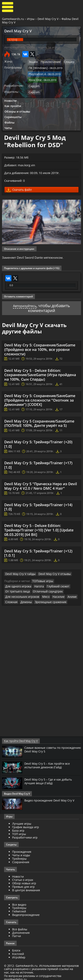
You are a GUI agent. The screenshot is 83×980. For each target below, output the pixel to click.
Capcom (34, 84)
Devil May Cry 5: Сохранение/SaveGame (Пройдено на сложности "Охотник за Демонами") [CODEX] (40, 398)
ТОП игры (19, 831)
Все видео (19, 901)
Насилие (55, 594)
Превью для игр (23, 884)
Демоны (25, 599)
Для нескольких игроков (21, 594)
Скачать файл (19, 187)
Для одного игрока (17, 584)
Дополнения (21, 929)
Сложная (11, 599)
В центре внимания (26, 887)
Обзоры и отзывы (17, 109)
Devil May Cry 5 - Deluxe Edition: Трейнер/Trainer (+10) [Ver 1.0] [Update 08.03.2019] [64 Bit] (39, 528)
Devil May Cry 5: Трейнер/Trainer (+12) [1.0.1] (38, 551)
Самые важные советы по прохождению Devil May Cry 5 (47, 746)
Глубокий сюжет (55, 584)
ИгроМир (19, 954)
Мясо (43, 594)
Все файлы (20, 926)
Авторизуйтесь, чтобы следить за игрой (32, 47)
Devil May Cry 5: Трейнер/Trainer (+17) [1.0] (38, 463)
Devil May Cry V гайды (19, 572)
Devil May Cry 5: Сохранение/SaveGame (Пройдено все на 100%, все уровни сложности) (40, 348)
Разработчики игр (25, 834)
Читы (8, 125)
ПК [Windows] (37, 67)
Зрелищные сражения (47, 599)
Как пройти (13, 103)
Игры (31, 19)
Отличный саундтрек (44, 589)
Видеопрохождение (26, 912)
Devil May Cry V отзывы (50, 572)
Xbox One (35, 79)
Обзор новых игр (24, 880)
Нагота (37, 584)
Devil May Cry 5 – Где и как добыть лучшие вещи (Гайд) (51, 778)
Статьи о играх (23, 877)
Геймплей (19, 908)
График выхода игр (26, 824)
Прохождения (22, 849)
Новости (10, 98)
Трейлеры (19, 905)
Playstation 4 (36, 73)
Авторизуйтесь (25, 304)
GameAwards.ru (13, 19)
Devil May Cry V (48, 19)
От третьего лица (16, 589)
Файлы (9, 120)
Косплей (18, 951)
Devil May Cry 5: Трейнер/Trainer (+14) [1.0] (38, 505)
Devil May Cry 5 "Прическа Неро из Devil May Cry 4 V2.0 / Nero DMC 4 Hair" (41, 484)
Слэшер (66, 62)
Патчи (17, 933)
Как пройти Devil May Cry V (20, 738)
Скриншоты (13, 114)
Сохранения (21, 859)
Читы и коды (21, 852)
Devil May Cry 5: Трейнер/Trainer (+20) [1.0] (38, 442)
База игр (18, 827)
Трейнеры (19, 856)
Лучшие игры (22, 821)
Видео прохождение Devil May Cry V (52, 797)
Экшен (33, 62)
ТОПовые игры (42, 579)
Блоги (16, 947)
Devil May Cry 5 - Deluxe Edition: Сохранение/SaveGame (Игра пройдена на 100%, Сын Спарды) (40, 373)
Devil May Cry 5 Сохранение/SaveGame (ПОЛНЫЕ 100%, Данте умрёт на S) (39, 421)
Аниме (67, 594)
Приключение (49, 62)
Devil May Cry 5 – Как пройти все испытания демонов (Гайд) (49, 762)
